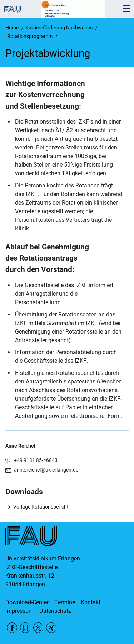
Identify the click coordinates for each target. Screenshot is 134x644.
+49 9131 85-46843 (36, 460)
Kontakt (91, 602)
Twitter (38, 628)
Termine (65, 602)
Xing (51, 628)
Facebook (12, 628)
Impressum (19, 611)
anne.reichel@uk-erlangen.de (46, 470)
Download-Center (27, 602)
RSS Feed (25, 628)
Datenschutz (55, 611)
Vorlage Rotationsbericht (41, 507)
